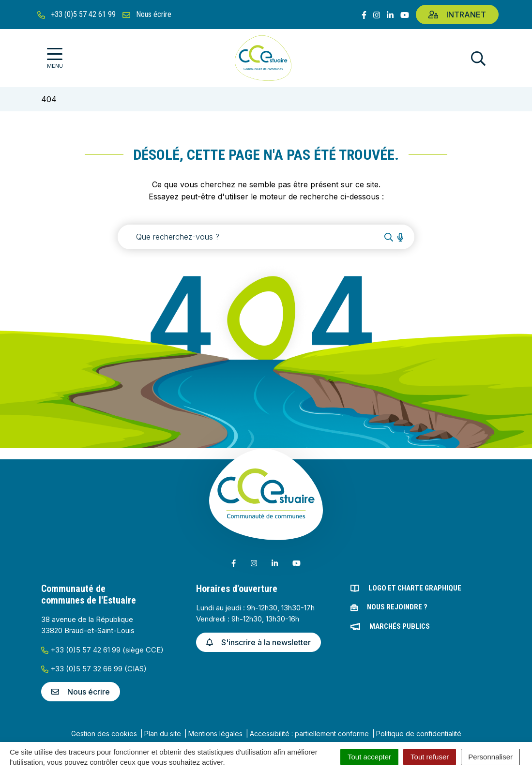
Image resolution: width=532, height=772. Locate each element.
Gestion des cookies (104, 734)
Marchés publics (400, 626)
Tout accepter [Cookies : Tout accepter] (369, 757)
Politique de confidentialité (419, 734)
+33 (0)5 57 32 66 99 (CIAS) (94, 669)
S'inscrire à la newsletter (258, 642)
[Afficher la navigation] (55, 58)
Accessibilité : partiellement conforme (309, 734)
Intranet (457, 15)
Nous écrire (81, 692)
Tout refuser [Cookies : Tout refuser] (430, 757)
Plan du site (163, 734)
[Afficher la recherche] (478, 58)
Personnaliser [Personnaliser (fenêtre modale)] (490, 757)
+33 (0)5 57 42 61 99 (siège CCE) (102, 650)
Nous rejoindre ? (397, 607)
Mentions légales (215, 734)
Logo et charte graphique (415, 588)
